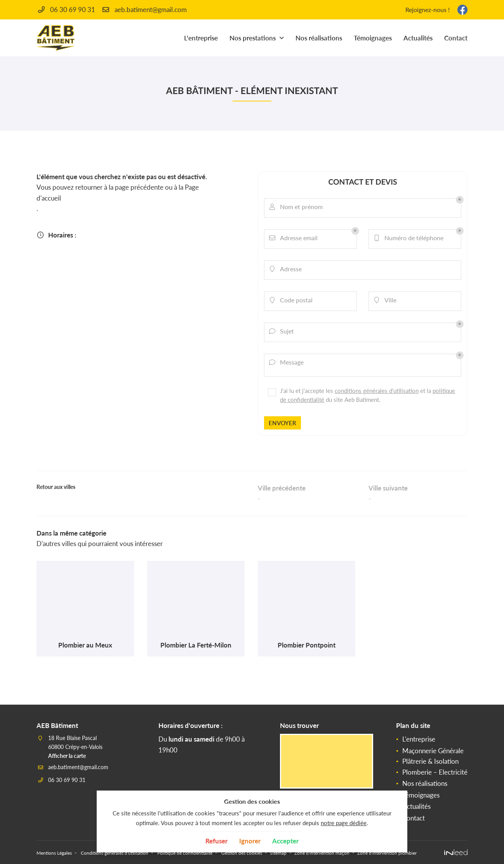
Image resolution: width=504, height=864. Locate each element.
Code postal (292, 301)
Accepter (285, 841)
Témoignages (373, 38)
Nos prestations (253, 38)
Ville (387, 301)
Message (288, 363)
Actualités (418, 38)
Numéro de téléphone (410, 239)
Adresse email (295, 239)
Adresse (287, 270)
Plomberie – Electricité (435, 751)
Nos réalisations (319, 38)
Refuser (216, 841)
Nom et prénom (297, 208)
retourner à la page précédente (119, 187)
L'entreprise (201, 38)
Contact (456, 38)
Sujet (283, 332)
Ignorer (250, 841)
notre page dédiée (344, 823)
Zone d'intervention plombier (465, 831)
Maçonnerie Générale (433, 730)
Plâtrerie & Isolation (430, 741)
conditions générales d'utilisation (376, 387)
